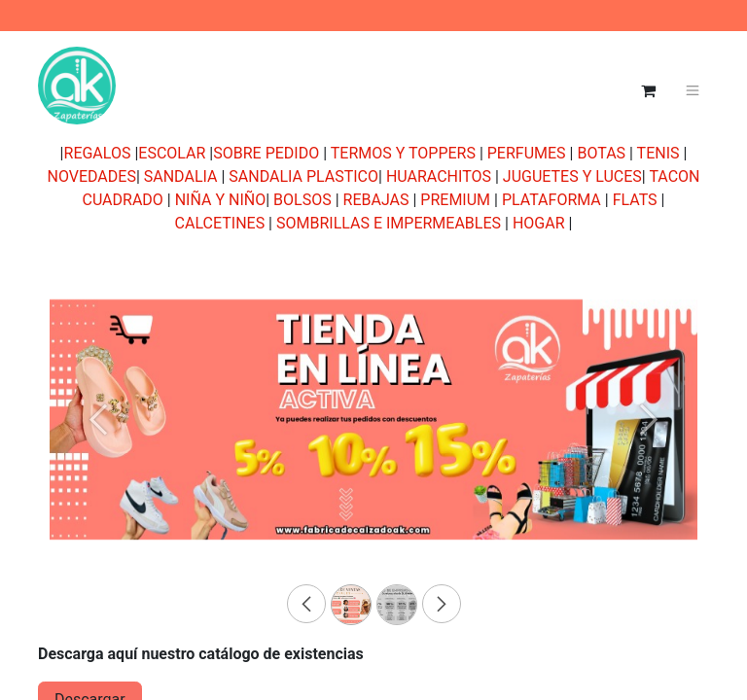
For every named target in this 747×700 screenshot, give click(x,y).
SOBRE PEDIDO (266, 153)
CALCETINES (220, 223)
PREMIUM (455, 200)
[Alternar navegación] (693, 91)
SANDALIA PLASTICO (303, 176)
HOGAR (539, 223)
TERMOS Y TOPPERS (403, 153)
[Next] (649, 451)
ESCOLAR (172, 153)
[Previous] (98, 451)
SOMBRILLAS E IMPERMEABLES (389, 223)
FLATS (635, 200)
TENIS (658, 153)
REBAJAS (376, 200)
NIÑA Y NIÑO (221, 200)
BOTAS (601, 153)
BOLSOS (302, 200)
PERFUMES (527, 153)
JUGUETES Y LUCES (572, 176)
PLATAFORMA (551, 200)
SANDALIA (181, 176)
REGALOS (98, 153)
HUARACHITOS (439, 176)
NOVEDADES (91, 176)
